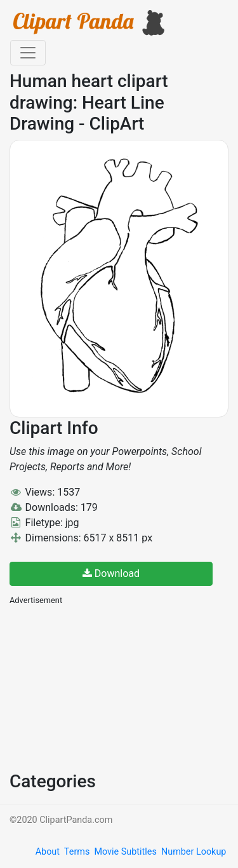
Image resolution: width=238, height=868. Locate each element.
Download (111, 573)
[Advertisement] (105, 687)
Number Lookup (194, 852)
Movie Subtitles (125, 852)
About (48, 852)
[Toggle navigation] (28, 53)
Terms (77, 852)
